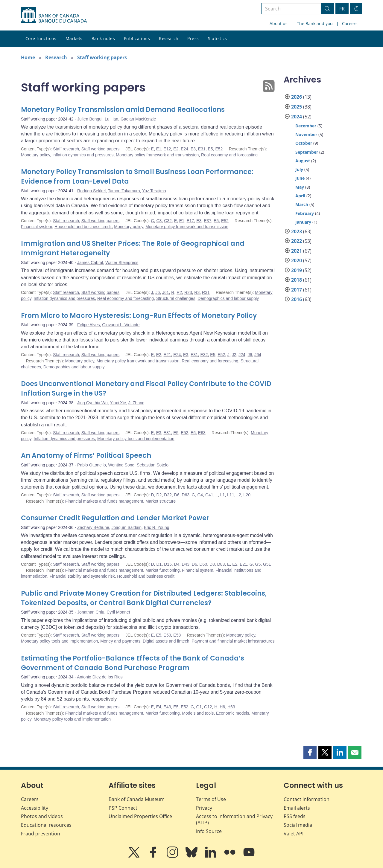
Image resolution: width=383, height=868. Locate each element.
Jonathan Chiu (91, 612)
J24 (242, 355)
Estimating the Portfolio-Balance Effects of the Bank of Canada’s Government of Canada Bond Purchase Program (133, 663)
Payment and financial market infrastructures (233, 641)
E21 (167, 355)
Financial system (37, 227)
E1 (159, 149)
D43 (186, 564)
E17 (190, 221)
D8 (212, 564)
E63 (202, 433)
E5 (211, 149)
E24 (184, 149)
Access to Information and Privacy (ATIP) (234, 819)
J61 (166, 292)
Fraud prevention (41, 834)
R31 (206, 292)
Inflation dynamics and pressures (83, 155)
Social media (298, 825)
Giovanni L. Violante (121, 325)
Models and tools (198, 713)
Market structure (161, 501)
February (305, 213)
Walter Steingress (122, 263)
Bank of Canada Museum (137, 799)
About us (279, 23)
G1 (199, 707)
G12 (208, 707)
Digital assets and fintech (166, 641)
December (306, 126)
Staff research (66, 149)
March (302, 204)
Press (193, 38)
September (307, 152)
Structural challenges (176, 298)
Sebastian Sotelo (153, 465)
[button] (310, 752)
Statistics (218, 38)
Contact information (307, 799)
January (303, 222)
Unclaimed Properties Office (140, 816)
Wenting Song (121, 465)
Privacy (204, 808)
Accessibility (35, 808)
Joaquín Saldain (127, 527)
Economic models (233, 713)
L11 (231, 495)
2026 (297, 97)
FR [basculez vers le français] (342, 9)
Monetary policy (35, 155)
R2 (179, 292)
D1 (159, 564)
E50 (167, 635)
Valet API (294, 834)
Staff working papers (102, 57)
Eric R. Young (157, 527)
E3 (193, 149)
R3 (197, 292)
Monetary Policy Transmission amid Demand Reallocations (123, 110)
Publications (137, 38)
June (300, 178)
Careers (350, 23)
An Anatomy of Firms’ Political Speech (86, 456)
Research (169, 38)
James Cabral (90, 263)
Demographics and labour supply (228, 298)
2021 (297, 251)
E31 (202, 149)
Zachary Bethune (93, 527)
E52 (219, 149)
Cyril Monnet (118, 612)
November (306, 134)
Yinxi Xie (118, 403)
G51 (267, 564)
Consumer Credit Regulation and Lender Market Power (115, 518)
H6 (222, 707)
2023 (297, 231)
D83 (221, 564)
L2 (239, 495)
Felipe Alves (88, 325)
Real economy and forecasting (229, 155)
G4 (200, 495)
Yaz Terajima (154, 191)
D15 (168, 564)
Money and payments (120, 641)
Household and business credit (83, 227)
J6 (158, 292)
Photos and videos (42, 816)
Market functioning (162, 570)
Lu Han (111, 119)
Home (28, 57)
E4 (159, 707)
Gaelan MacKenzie (138, 119)
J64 (258, 355)
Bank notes (103, 38)
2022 (297, 241)
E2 (176, 149)
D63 (186, 495)
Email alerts (297, 808)
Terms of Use (211, 799)
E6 (193, 433)
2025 (297, 107)
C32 (168, 221)
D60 (203, 564)
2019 (297, 270)
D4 (177, 564)
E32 (204, 355)
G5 (258, 564)
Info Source (209, 831)
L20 (247, 495)
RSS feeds (295, 816)
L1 (223, 495)
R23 (188, 292)
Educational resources (46, 825)
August (303, 161)
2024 (297, 117)
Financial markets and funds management (104, 501)
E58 (177, 635)
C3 (159, 221)
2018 (297, 280)
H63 (231, 707)
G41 (209, 495)
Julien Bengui (90, 119)
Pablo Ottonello (92, 465)
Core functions (41, 38)
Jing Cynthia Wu (92, 403)
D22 (168, 495)
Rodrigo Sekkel (91, 191)
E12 (167, 149)
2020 (297, 260)
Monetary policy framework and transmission (157, 155)
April (300, 196)
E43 (167, 707)
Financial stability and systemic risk (82, 576)
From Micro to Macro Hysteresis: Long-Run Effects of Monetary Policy (139, 316)
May (300, 187)
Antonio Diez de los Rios (100, 677)
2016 (297, 299)
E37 (208, 221)
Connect (123, 808)
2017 (297, 290)
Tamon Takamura (124, 191)
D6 (177, 495)
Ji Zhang (136, 403)
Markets (74, 38)
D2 (159, 495)
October (304, 143)
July (299, 169)
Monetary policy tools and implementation (136, 439)
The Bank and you (315, 23)
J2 (234, 355)
